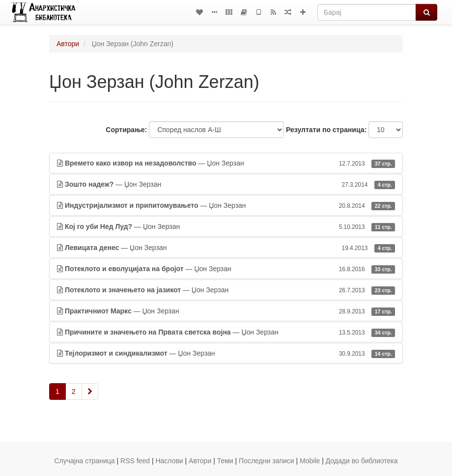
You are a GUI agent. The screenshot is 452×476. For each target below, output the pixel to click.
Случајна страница (84, 461)
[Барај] (367, 12)
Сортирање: (126, 130)
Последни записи (267, 461)
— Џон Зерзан (226, 163)
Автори (68, 44)
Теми (225, 461)
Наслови (169, 461)
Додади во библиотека (362, 461)
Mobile (310, 461)
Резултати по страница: (326, 130)
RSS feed (135, 461)
